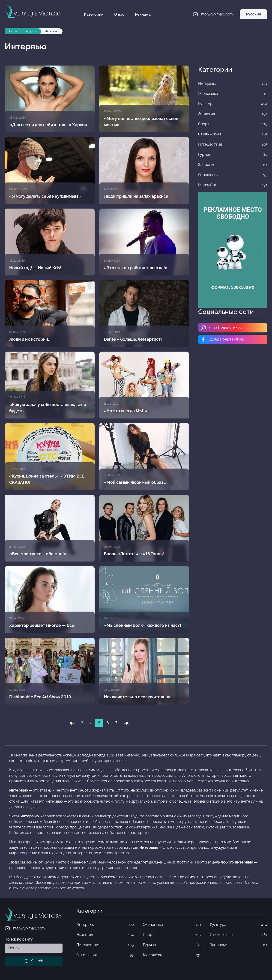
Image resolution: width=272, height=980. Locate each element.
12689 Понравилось (222, 340)
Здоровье (239, 945)
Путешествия (105, 945)
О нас (119, 14)
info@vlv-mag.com (25, 928)
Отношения (105, 955)
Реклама (143, 14)
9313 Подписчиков (221, 328)
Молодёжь (172, 955)
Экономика (172, 925)
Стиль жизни (239, 935)
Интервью (105, 925)
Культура (239, 925)
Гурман (172, 945)
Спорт (172, 935)
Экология (105, 935)
